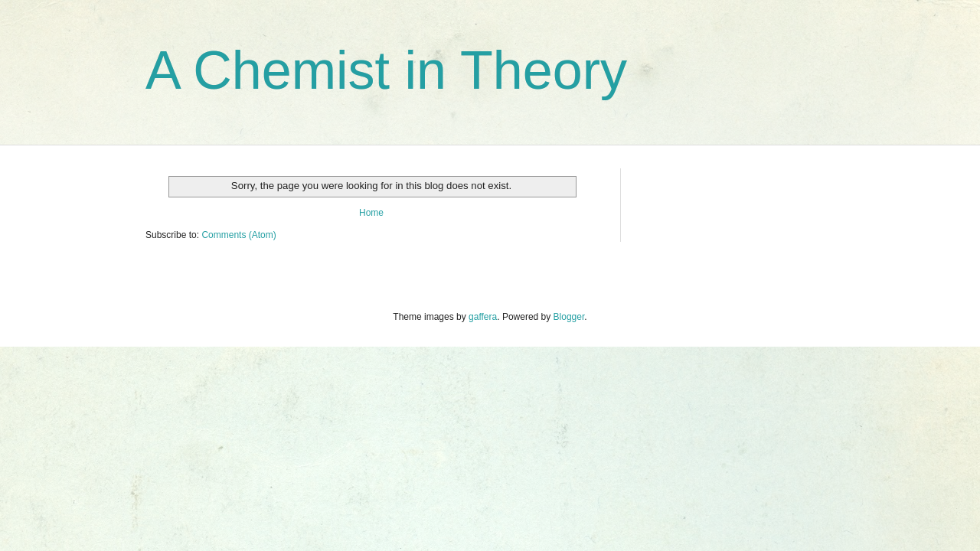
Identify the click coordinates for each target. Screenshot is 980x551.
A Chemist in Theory (386, 70)
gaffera (483, 317)
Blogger (569, 317)
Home (371, 213)
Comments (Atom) (238, 235)
